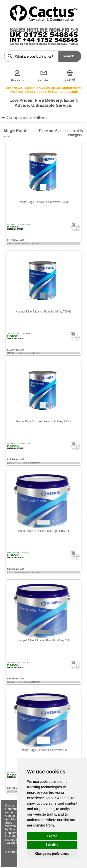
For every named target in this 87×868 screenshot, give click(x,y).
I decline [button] (52, 845)
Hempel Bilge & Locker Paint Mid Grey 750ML (43, 312)
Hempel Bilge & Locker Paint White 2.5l (43, 750)
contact (44, 79)
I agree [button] (52, 836)
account (17, 79)
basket (70, 79)
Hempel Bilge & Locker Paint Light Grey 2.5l (43, 531)
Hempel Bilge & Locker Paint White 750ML (43, 202)
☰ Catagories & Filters (43, 119)
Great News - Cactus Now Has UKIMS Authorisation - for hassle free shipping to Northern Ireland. (43, 90)
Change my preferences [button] (52, 854)
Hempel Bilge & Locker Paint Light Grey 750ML (43, 421)
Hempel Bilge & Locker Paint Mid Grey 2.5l (43, 640)
